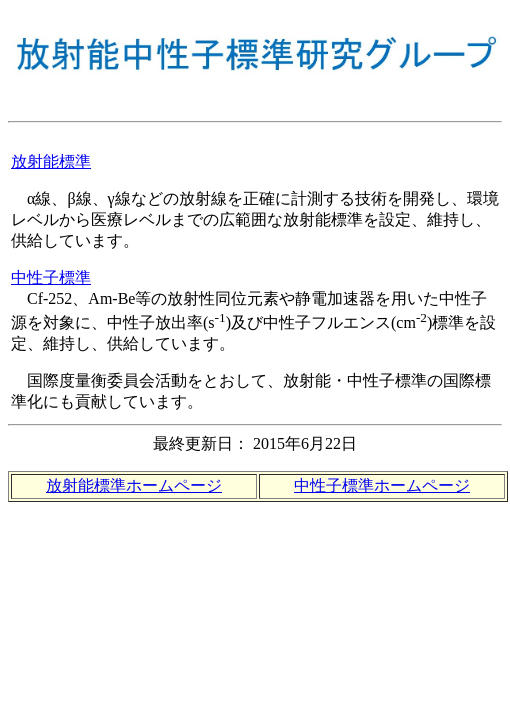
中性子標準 (51, 277)
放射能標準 (51, 161)
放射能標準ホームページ (134, 485)
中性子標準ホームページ (382, 485)
